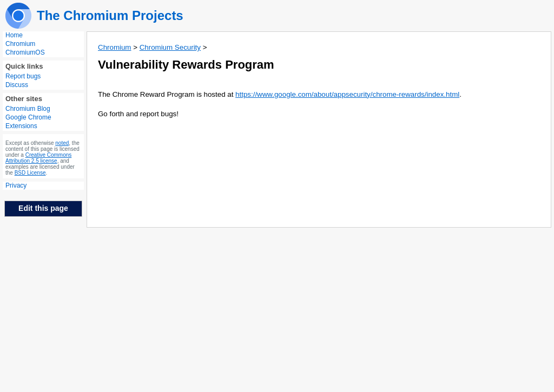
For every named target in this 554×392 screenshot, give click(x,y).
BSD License (30, 173)
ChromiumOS (25, 52)
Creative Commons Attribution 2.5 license (38, 158)
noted (62, 143)
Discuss (17, 85)
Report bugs (23, 76)
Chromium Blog (28, 109)
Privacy (16, 185)
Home (14, 35)
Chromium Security (170, 47)
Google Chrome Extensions (28, 122)
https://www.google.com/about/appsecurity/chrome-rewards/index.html (347, 94)
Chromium (20, 44)
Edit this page (43, 208)
